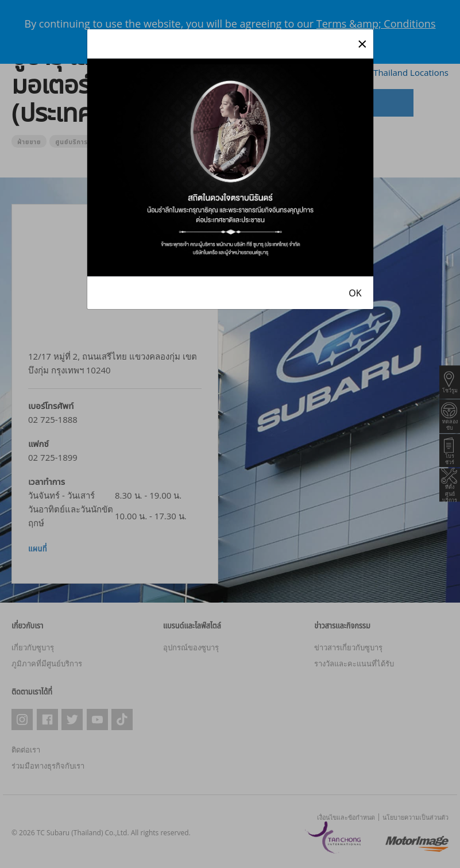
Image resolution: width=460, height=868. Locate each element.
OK (355, 293)
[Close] (362, 44)
